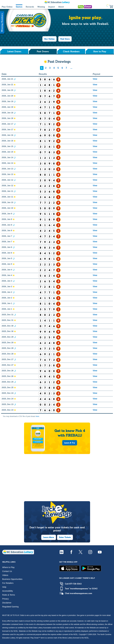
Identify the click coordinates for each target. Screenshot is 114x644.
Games (19, 7)
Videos (5, 575)
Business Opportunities (12, 579)
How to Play (100, 51)
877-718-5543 (75, 584)
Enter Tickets (65, 537)
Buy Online (49, 39)
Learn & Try (70, 443)
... (71, 68)
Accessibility (8, 591)
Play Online (7, 7)
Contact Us (7, 571)
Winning (41, 7)
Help (4, 587)
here (37, 416)
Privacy (5, 599)
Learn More (49, 537)
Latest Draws (14, 51)
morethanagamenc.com (81, 593)
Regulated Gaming (10, 607)
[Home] (18, 553)
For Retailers (8, 583)
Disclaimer (7, 603)
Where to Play (8, 567)
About (61, 7)
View (95, 79)
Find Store (65, 39)
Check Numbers (71, 51)
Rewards (30, 7)
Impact (52, 7)
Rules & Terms (9, 595)
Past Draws (43, 51)
